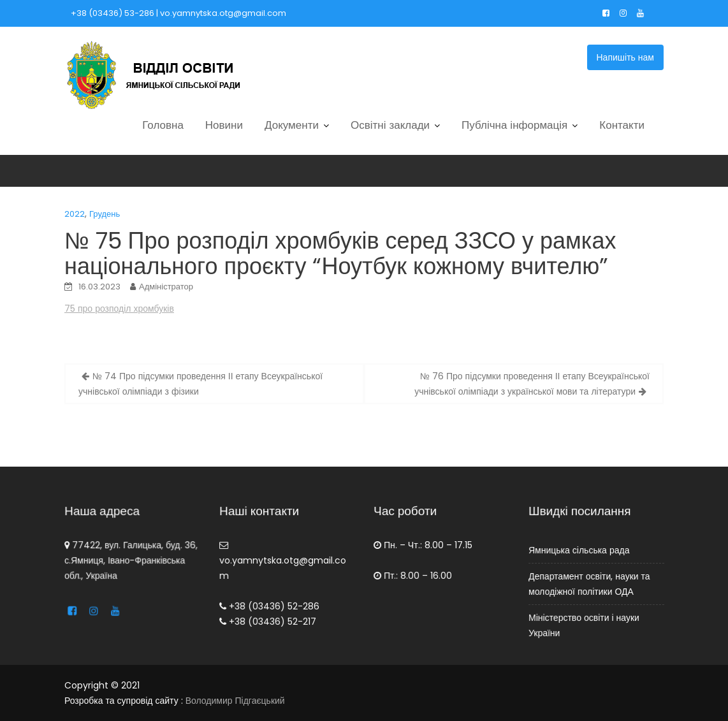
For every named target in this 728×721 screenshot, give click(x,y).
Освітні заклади (390, 125)
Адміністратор (166, 287)
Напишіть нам (626, 57)
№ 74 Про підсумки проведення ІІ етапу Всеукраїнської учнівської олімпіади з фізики (200, 384)
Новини (224, 125)
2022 (75, 214)
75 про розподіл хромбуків (119, 309)
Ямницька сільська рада (579, 551)
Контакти (622, 125)
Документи (292, 125)
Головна (163, 125)
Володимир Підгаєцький (235, 701)
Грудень (105, 214)
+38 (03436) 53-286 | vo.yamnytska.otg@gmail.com (178, 13)
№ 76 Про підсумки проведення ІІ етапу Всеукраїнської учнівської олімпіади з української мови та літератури (532, 384)
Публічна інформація (514, 125)
